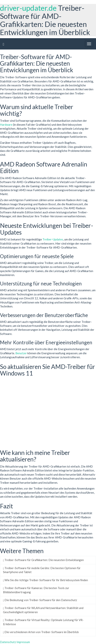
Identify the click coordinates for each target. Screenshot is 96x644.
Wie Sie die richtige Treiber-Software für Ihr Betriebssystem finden (45, 580)
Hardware (6, 125)
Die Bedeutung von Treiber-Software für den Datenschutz (40, 600)
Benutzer (21, 353)
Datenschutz (8, 642)
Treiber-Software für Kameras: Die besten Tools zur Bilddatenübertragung (36, 590)
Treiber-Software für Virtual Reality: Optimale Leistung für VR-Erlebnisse (43, 622)
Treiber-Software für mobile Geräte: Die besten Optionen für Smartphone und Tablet (42, 570)
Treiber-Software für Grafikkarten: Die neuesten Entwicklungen (43, 560)
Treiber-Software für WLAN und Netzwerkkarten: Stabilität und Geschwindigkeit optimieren (43, 610)
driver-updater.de (28, 8)
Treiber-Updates (53, 239)
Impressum (23, 642)
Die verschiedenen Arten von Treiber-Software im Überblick (41, 632)
